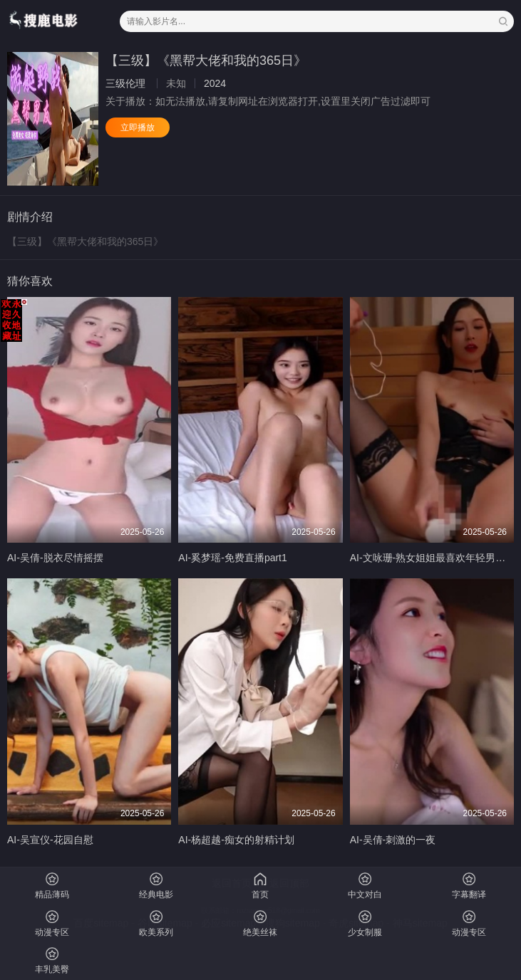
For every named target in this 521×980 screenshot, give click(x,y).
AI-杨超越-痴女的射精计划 (236, 840)
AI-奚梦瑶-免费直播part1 (232, 558)
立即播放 (138, 127)
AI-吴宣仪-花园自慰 (50, 840)
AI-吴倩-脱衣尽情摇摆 (55, 558)
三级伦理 (125, 83)
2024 (215, 83)
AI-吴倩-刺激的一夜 (393, 840)
